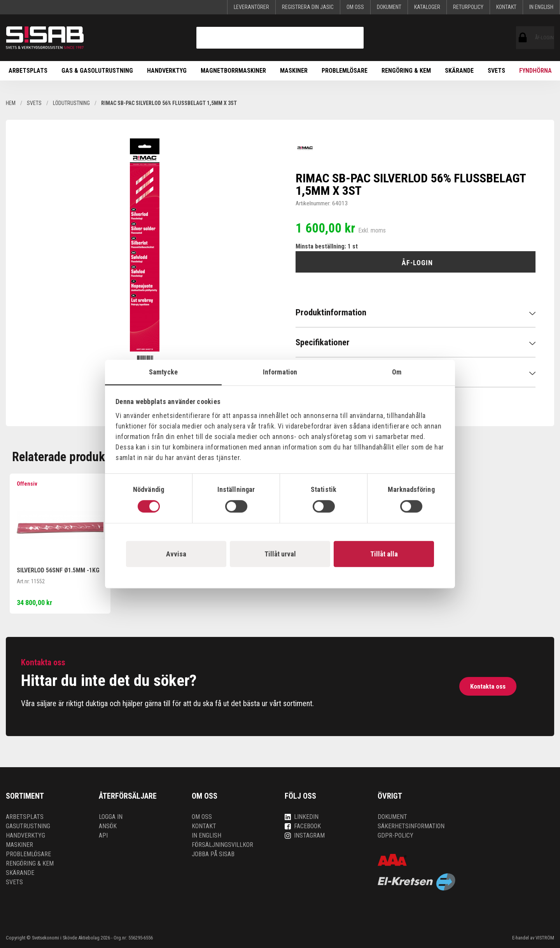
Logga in (111, 817)
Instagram (305, 835)
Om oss (355, 7)
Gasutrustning (28, 826)
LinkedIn (302, 817)
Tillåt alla (384, 554)
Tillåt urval (280, 554)
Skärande (459, 71)
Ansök (108, 826)
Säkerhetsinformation (411, 826)
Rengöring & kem (406, 71)
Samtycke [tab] (163, 372)
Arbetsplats (28, 71)
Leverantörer (251, 7)
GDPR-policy (395, 835)
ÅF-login (523, 38)
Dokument (389, 7)
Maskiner (294, 71)
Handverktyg (167, 71)
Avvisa (176, 554)
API (103, 835)
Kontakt (506, 7)
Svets (496, 71)
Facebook (303, 826)
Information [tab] (280, 372)
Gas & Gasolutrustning (97, 71)
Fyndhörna (535, 71)
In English (541, 7)
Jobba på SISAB (213, 854)
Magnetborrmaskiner (233, 71)
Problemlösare (345, 71)
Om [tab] (397, 372)
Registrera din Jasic (308, 7)
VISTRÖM (545, 938)
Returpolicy (468, 7)
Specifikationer (323, 342)
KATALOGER (427, 7)
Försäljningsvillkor (222, 845)
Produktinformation (331, 312)
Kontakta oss (488, 686)
